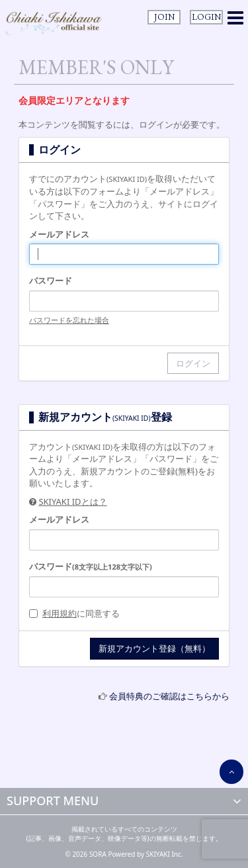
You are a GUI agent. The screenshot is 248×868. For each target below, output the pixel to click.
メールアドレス (59, 234)
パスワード (51, 281)
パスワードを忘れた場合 (69, 320)
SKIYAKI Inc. (165, 854)
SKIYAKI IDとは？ (72, 501)
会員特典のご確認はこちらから (169, 696)
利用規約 (60, 613)
